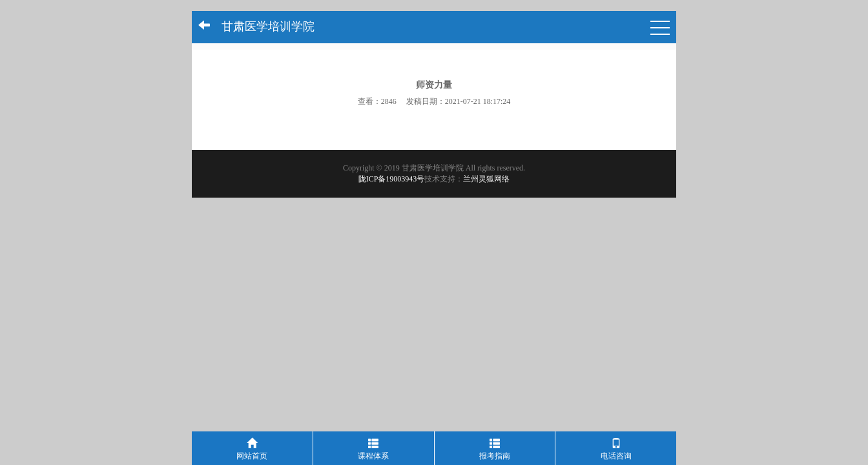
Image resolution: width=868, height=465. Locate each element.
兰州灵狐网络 (486, 179)
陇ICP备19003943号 (392, 179)
